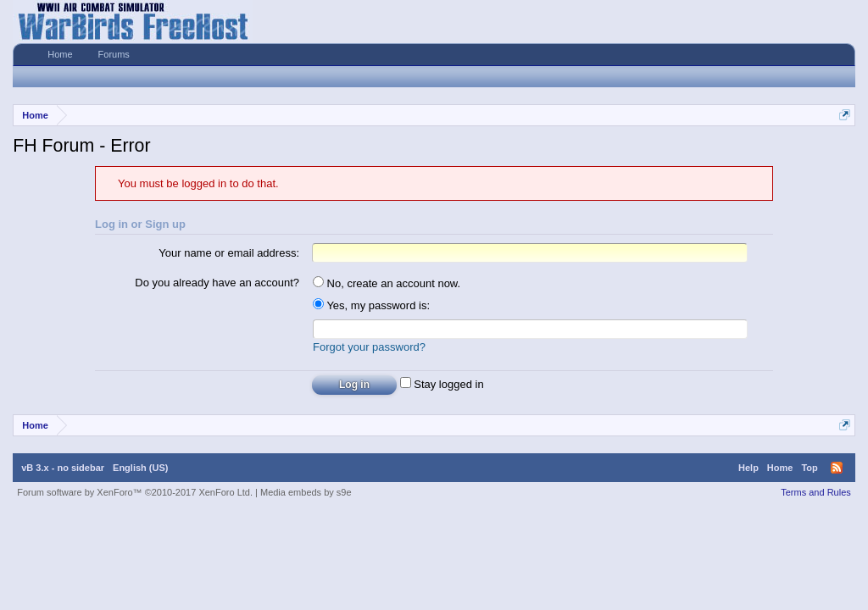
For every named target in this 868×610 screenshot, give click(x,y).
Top (809, 468)
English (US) (140, 468)
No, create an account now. (387, 283)
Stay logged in (442, 384)
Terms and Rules (816, 492)
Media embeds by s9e (306, 492)
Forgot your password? (369, 347)
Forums (114, 54)
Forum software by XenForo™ (135, 492)
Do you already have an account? (217, 283)
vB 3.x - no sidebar (63, 468)
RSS (837, 468)
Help (748, 468)
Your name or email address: (229, 253)
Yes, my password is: (371, 305)
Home (60, 54)
